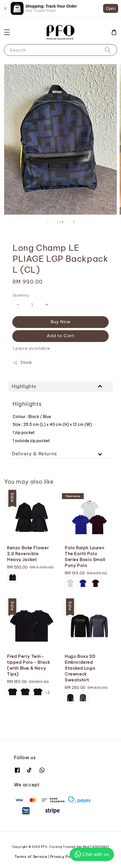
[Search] (108, 50)
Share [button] (22, 363)
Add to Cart (61, 336)
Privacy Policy (64, 856)
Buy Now (61, 322)
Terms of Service (31, 856)
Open (111, 8)
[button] (7, 32)
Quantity (21, 295)
